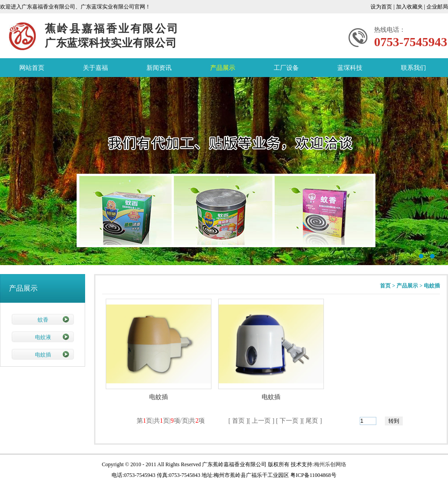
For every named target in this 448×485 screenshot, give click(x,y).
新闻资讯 (159, 68)
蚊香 (43, 320)
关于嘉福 (95, 68)
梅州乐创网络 (330, 464)
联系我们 (414, 68)
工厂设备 (286, 68)
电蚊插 (43, 355)
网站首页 (32, 68)
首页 (385, 286)
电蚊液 (43, 337)
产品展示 (223, 68)
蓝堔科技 (350, 68)
